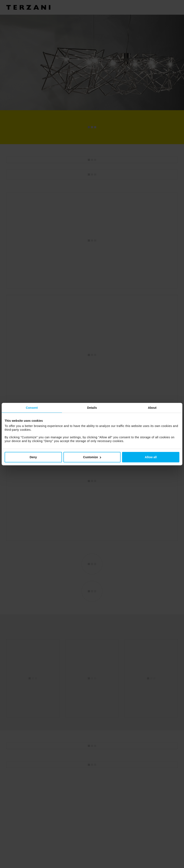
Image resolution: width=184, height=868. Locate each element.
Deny (33, 457)
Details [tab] (92, 408)
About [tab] (152, 408)
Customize (92, 457)
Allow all (151, 457)
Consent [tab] (32, 408)
